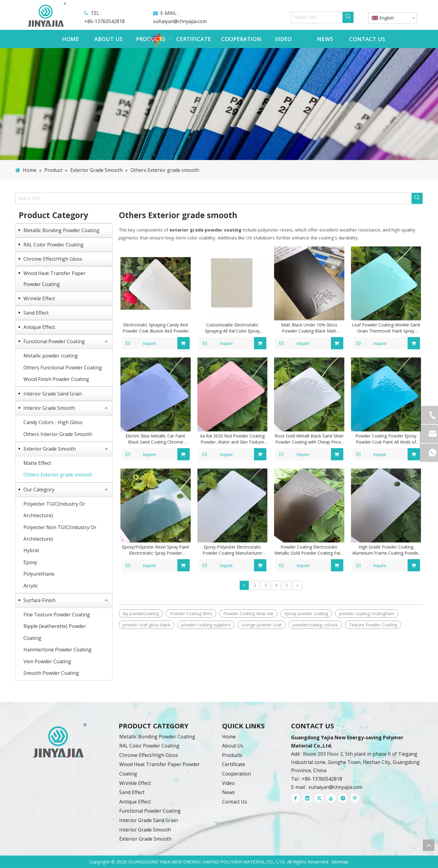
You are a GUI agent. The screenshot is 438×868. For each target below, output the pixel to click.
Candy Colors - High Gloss (53, 422)
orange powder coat (262, 625)
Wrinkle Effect (39, 298)
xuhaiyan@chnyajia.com (180, 21)
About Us (233, 746)
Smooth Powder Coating (51, 673)
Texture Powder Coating (373, 625)
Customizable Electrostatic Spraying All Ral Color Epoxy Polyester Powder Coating (232, 328)
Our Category (39, 490)
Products (232, 755)
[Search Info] (317, 17)
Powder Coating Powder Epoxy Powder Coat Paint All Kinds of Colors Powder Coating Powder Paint (386, 439)
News (228, 792)
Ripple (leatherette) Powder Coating (55, 632)
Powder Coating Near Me (248, 614)
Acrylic (31, 586)
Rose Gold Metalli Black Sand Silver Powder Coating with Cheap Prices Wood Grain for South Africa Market (309, 439)
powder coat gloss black (146, 625)
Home (229, 737)
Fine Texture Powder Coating (57, 615)
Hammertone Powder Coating (57, 650)
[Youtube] (331, 798)
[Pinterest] (355, 798)
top (429, 845)
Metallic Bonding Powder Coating (61, 230)
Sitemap (340, 862)
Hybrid (31, 550)
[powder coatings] (60, 740)
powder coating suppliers (206, 625)
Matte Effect (37, 463)
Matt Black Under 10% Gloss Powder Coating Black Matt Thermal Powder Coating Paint (309, 328)
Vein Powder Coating (47, 661)
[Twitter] (319, 798)
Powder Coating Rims (191, 614)
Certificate (234, 764)
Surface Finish (39, 600)
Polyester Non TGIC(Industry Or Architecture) (60, 533)
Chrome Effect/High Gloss (53, 259)
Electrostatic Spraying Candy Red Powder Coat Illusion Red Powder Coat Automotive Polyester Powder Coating (155, 328)
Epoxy (30, 562)
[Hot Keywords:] (348, 17)
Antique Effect (39, 327)
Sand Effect (36, 313)
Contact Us (235, 802)
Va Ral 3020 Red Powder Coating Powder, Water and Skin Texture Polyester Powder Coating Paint (232, 439)
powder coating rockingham (367, 614)
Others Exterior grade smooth (58, 475)
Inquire (139, 343)
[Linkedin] (307, 798)
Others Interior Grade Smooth (58, 434)
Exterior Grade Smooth (50, 449)
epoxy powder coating (306, 614)
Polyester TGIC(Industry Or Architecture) (54, 510)
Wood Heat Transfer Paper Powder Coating (54, 279)
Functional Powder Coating (54, 341)
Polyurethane (39, 574)
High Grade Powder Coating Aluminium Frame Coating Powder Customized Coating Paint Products (386, 550)
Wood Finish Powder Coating (56, 379)
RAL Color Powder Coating (54, 245)
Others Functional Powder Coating (63, 368)
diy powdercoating (141, 614)
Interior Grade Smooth (49, 408)
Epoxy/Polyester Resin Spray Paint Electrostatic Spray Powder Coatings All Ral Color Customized (156, 550)
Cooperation (236, 774)
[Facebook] (295, 798)
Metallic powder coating (51, 356)
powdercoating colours (315, 625)
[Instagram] (343, 798)
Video (228, 783)
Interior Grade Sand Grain (53, 394)
